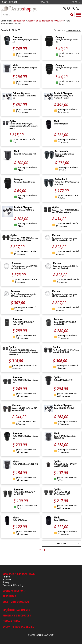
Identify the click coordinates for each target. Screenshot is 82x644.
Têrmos (6, 577)
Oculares (60, 21)
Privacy (6, 582)
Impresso (7, 580)
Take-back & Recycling (13, 585)
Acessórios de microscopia (41, 21)
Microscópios (19, 21)
